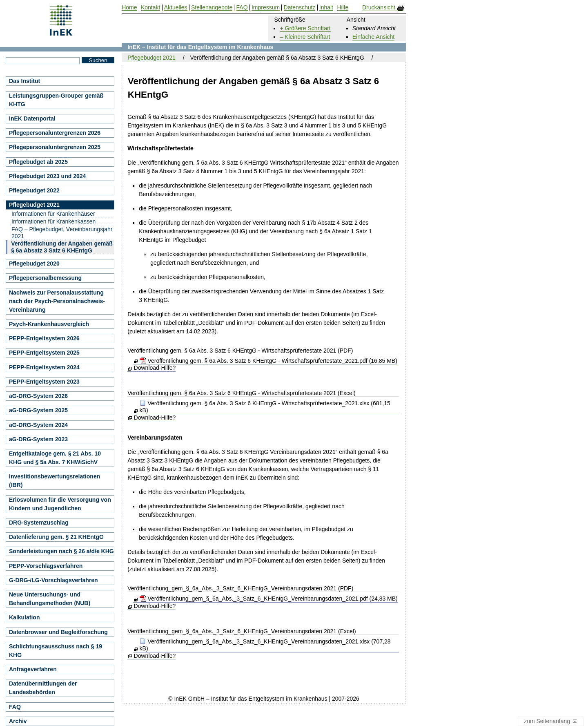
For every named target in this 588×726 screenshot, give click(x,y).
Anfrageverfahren (33, 669)
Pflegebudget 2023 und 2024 (47, 176)
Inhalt (326, 8)
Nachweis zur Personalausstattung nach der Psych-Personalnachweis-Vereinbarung (57, 301)
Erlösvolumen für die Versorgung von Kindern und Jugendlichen (60, 504)
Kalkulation (24, 617)
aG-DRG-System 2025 (38, 410)
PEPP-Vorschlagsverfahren (46, 566)
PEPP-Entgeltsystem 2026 (44, 338)
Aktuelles (176, 8)
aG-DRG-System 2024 (38, 425)
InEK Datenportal (32, 118)
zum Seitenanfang (551, 722)
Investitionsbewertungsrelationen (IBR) (55, 481)
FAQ (15, 707)
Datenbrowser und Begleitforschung (58, 632)
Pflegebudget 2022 (34, 190)
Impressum (266, 8)
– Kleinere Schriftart (305, 37)
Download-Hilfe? (155, 368)
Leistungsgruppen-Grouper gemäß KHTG (56, 100)
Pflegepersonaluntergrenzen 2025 (55, 147)
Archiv (18, 721)
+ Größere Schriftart (305, 28)
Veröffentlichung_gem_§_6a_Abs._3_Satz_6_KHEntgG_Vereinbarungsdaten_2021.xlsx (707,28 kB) (265, 645)
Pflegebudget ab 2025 (38, 162)
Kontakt (150, 8)
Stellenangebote (212, 8)
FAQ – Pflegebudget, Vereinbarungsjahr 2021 (62, 233)
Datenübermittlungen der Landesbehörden (43, 688)
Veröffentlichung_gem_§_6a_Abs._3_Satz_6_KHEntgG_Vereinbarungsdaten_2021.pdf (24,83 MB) (269, 599)
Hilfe (343, 8)
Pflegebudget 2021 (151, 58)
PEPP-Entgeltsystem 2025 (44, 353)
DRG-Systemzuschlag (39, 523)
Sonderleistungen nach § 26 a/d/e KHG (61, 551)
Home (129, 8)
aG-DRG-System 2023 (38, 439)
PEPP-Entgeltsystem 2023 (44, 382)
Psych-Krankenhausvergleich (49, 324)
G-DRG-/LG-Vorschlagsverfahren (53, 580)
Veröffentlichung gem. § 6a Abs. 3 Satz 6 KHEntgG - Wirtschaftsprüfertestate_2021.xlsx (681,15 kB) (265, 407)
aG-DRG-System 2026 (38, 396)
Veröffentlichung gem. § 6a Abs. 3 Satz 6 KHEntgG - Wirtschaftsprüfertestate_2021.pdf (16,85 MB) (268, 361)
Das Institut (24, 81)
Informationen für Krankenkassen (53, 221)
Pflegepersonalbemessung (45, 278)
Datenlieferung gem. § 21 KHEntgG (56, 537)
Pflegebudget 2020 (34, 264)
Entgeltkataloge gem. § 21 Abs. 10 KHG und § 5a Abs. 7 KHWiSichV (55, 458)
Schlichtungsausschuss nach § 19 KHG (56, 651)
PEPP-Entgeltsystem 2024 (44, 367)
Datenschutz (300, 8)
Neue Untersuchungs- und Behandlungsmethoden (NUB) (50, 599)
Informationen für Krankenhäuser (53, 214)
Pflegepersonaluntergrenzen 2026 (55, 133)
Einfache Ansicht (374, 37)
